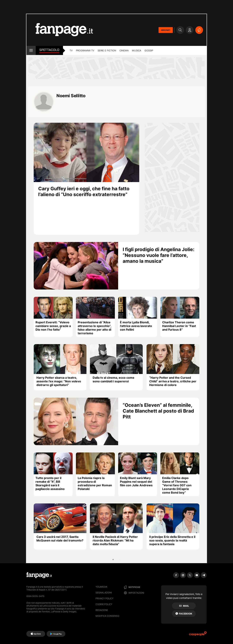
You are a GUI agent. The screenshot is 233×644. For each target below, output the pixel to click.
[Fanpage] (39, 575)
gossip (149, 50)
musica (137, 50)
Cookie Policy (104, 604)
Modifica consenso (107, 616)
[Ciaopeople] (198, 635)
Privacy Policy (104, 598)
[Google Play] (56, 634)
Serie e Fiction (107, 50)
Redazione (102, 610)
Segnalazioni (104, 593)
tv (71, 50)
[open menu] (31, 50)
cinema (124, 50)
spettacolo (49, 50)
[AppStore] (36, 634)
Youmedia (101, 587)
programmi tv (85, 50)
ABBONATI (166, 30)
